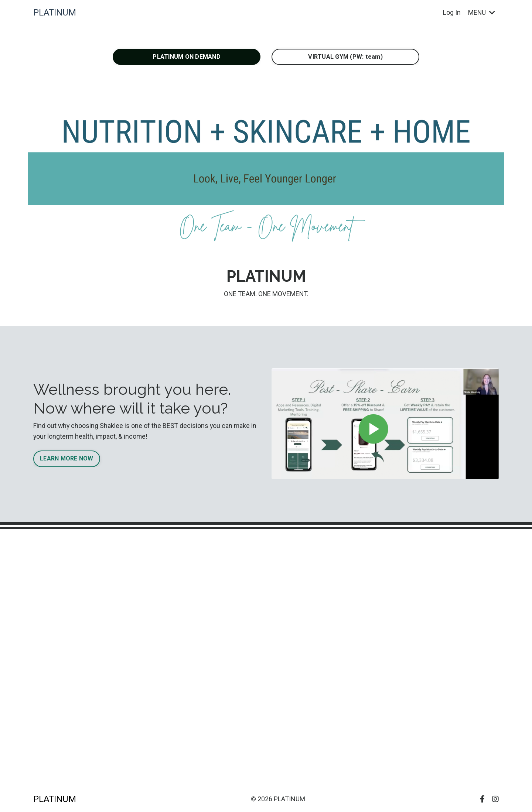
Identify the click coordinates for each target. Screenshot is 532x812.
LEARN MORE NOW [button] (67, 459)
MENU (481, 12)
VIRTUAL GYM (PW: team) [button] (345, 57)
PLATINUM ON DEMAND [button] (187, 57)
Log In (451, 12)
